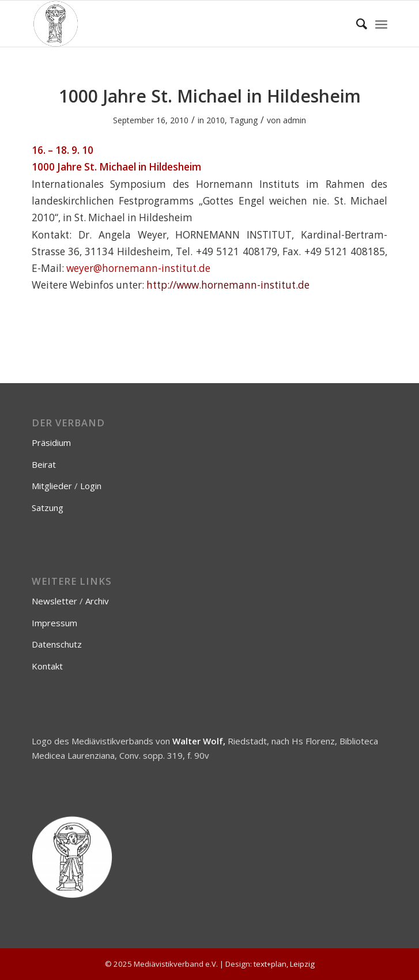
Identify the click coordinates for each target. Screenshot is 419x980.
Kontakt (47, 666)
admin (295, 120)
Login (91, 486)
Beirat (44, 464)
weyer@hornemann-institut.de (138, 268)
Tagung (244, 120)
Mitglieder (52, 486)
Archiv (97, 601)
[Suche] (356, 24)
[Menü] (381, 24)
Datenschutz (57, 644)
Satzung (48, 508)
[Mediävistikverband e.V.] (174, 24)
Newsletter (54, 601)
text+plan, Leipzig (284, 964)
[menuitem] (356, 24)
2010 (216, 120)
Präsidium (51, 442)
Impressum (54, 623)
